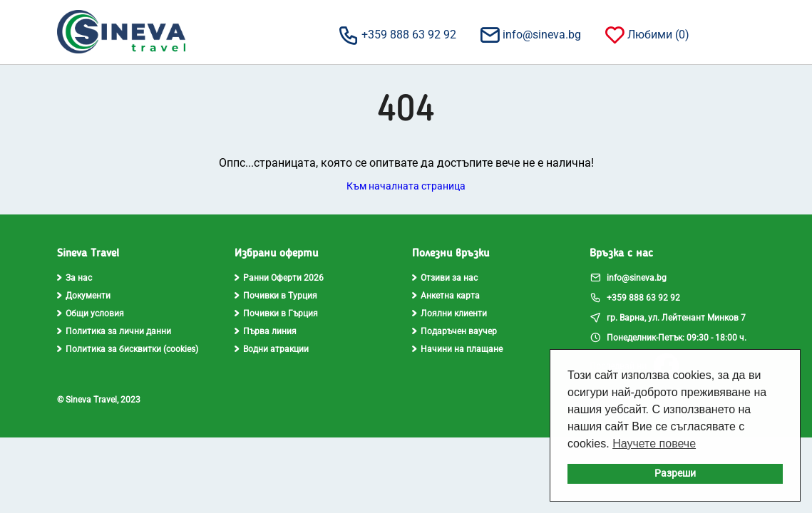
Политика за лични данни (114, 331)
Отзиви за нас (445, 278)
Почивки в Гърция (276, 313)
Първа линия (266, 331)
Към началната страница (406, 186)
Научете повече (654, 444)
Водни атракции (272, 349)
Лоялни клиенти (449, 313)
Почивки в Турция (276, 296)
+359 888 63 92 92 (397, 34)
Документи (84, 296)
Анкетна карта (446, 296)
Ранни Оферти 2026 (279, 278)
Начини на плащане (457, 349)
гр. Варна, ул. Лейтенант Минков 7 (668, 317)
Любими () (646, 34)
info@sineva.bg (530, 34)
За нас (74, 278)
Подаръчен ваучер (454, 331)
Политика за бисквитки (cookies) (128, 349)
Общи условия (91, 313)
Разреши (675, 473)
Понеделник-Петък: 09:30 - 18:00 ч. (668, 337)
